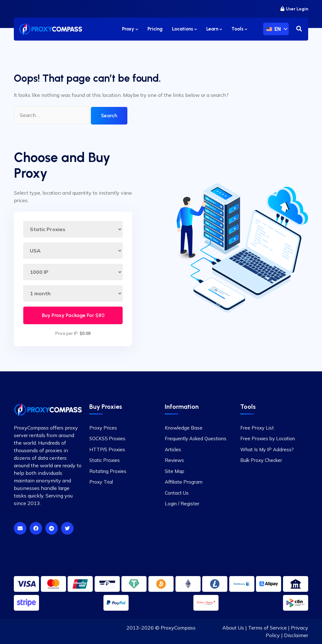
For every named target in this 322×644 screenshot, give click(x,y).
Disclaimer (296, 635)
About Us (233, 628)
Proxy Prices (103, 428)
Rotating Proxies (108, 471)
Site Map (175, 471)
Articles (173, 450)
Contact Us (177, 493)
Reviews (174, 460)
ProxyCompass (178, 628)
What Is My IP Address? (267, 450)
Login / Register (182, 504)
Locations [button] (184, 29)
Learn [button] (214, 29)
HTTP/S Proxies (107, 450)
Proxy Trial (101, 482)
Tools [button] (239, 29)
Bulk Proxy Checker (261, 460)
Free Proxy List (257, 428)
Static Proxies (105, 460)
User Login (294, 9)
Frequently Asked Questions (196, 439)
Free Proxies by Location (268, 439)
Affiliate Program (184, 482)
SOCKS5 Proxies (107, 439)
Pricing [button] (155, 29)
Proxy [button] (130, 29)
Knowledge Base (184, 428)
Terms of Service (267, 628)
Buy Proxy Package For (73, 315)
